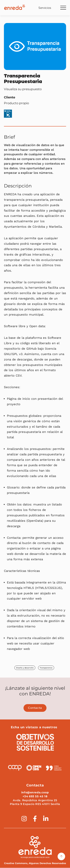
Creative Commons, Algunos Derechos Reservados (35, 864)
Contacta (35, 708)
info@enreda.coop (35, 793)
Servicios (45, 8)
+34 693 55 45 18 (35, 797)
